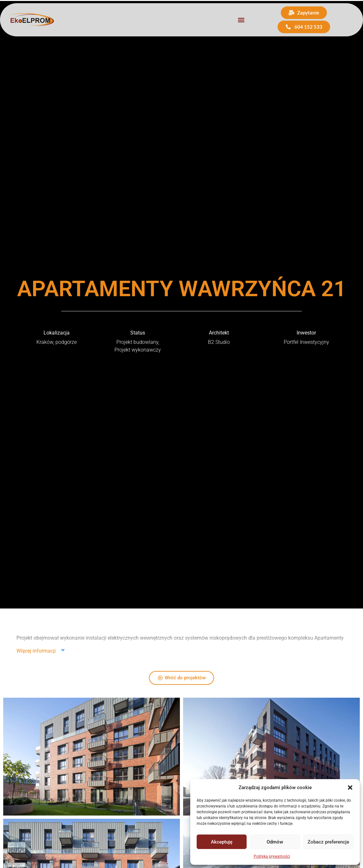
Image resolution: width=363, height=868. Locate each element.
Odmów (275, 842)
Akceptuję (222, 842)
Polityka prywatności (272, 856)
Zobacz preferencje (328, 842)
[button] (350, 788)
